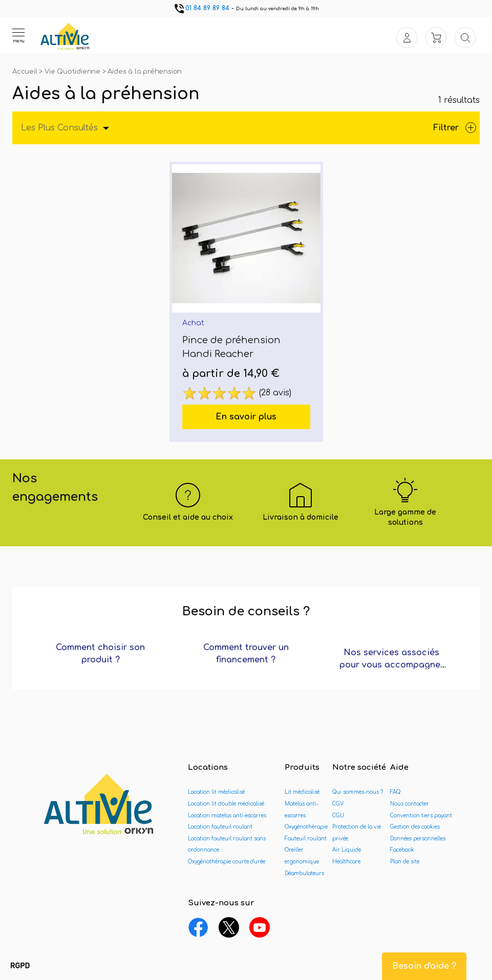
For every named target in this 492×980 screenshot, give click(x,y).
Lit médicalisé (302, 792)
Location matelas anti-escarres (227, 816)
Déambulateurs (304, 873)
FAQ (395, 792)
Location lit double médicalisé (226, 804)
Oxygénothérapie (306, 827)
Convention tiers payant (421, 816)
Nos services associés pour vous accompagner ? (392, 665)
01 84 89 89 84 (201, 8)
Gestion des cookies (415, 827)
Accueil (26, 72)
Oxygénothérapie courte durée (227, 862)
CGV (338, 804)
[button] (20, 966)
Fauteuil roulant (306, 839)
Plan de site (405, 862)
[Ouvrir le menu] (18, 35)
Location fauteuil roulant (220, 827)
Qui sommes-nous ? (358, 792)
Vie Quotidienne (73, 72)
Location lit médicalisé (216, 792)
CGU (338, 816)
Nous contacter (410, 804)
